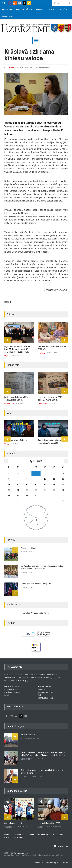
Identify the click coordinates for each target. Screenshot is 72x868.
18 (54, 485)
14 (18, 485)
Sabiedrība (25, 759)
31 (18, 473)
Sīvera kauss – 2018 (13, 823)
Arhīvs (64, 9)
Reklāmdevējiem (24, 9)
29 (27, 495)
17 (45, 485)
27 (9, 495)
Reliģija (7, 837)
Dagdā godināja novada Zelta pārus (36, 584)
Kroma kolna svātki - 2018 (49, 823)
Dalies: (8, 302)
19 (63, 485)
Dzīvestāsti (58, 835)
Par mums (7, 9)
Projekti (11, 540)
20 (9, 490)
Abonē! (53, 9)
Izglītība (10, 67)
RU (3, 3)
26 (63, 490)
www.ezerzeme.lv (22, 853)
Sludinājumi (19, 837)
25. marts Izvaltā (28, 735)
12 (63, 479)
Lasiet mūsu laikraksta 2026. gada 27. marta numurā (50, 399)
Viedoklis (25, 777)
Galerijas (7, 16)
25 (54, 490)
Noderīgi (8, 835)
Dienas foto (9, 404)
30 (9, 473)
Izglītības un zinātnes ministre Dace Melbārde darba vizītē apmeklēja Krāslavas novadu (17, 349)
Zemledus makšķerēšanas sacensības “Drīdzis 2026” (49, 442)
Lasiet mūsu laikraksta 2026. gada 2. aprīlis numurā (17, 399)
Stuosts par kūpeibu (29, 548)
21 (18, 490)
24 (45, 490)
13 (9, 485)
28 (18, 495)
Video (10, 413)
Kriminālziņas (44, 835)
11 (54, 479)
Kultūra (24, 738)
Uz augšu (59, 846)
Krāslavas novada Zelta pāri (16, 440)
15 (27, 485)
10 (45, 479)
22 (27, 490)
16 (36, 485)
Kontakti (41, 9)
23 (36, 490)
